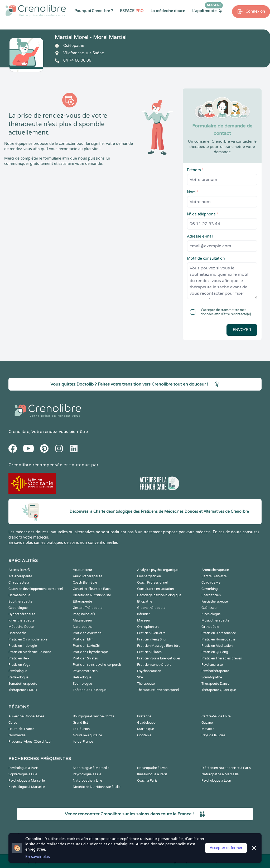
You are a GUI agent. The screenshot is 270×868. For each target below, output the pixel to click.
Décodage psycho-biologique (159, 595)
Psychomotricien (85, 671)
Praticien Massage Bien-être (159, 646)
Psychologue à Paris (23, 768)
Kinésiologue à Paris (152, 774)
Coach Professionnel (152, 583)
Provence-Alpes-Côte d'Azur (30, 742)
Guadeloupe (146, 723)
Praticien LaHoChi (86, 646)
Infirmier (144, 614)
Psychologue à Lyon (216, 781)
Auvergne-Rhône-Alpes (26, 716)
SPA (140, 677)
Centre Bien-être (214, 576)
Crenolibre (19, 432)
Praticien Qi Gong (215, 652)
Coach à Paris (147, 781)
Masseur (144, 620)
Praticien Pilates (149, 652)
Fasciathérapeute (215, 601)
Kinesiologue (211, 614)
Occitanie (144, 735)
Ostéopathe (18, 633)
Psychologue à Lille (87, 774)
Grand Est (80, 723)
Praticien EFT (83, 639)
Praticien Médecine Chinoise (30, 652)
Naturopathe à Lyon (152, 768)
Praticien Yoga (19, 665)
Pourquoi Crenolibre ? (94, 11)
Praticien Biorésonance (219, 633)
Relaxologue (82, 677)
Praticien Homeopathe (218, 639)
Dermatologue (19, 595)
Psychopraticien (149, 671)
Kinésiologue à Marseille (27, 787)
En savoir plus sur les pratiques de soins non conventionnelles (63, 543)
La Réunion (81, 729)
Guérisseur (210, 608)
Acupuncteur (83, 570)
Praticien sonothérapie (154, 665)
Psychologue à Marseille (27, 781)
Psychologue (18, 671)
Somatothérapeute (23, 684)
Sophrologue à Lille (23, 774)
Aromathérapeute (215, 570)
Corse (13, 723)
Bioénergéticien (149, 576)
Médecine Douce (21, 627)
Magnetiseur (83, 620)
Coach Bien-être (85, 583)
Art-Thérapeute (20, 576)
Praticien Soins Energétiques (159, 658)
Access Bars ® (19, 570)
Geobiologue (18, 608)
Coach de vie (211, 583)
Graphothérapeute (151, 608)
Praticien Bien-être (151, 633)
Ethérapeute (82, 601)
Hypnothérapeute (22, 614)
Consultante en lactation (155, 589)
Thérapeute (146, 684)
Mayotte (208, 729)
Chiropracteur (19, 583)
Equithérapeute (20, 601)
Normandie (17, 735)
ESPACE (132, 11)
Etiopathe (145, 601)
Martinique (146, 729)
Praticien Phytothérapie (91, 652)
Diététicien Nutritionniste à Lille (97, 787)
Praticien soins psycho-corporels (97, 665)
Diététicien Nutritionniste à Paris (226, 768)
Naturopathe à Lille (87, 781)
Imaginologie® (84, 614)
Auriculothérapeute (88, 576)
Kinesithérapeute (21, 620)
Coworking (210, 589)
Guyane (207, 723)
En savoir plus (38, 857)
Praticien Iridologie (23, 646)
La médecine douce (168, 11)
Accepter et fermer (226, 848)
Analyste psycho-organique (158, 570)
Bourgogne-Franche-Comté (94, 716)
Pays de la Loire (213, 735)
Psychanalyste (212, 665)
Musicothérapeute (215, 620)
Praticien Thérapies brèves (222, 658)
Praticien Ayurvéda (87, 633)
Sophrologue (82, 684)
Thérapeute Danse (215, 684)
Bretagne (144, 716)
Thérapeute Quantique (219, 690)
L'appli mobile (208, 11)
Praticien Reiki (19, 658)
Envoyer (242, 330)
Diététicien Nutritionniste (92, 595)
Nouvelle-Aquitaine (87, 735)
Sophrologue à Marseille (91, 768)
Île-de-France (83, 742)
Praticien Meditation (217, 646)
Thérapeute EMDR (23, 690)
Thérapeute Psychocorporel (158, 690)
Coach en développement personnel (36, 589)
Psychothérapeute (215, 671)
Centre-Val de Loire (216, 716)
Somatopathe (212, 677)
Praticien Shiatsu (85, 658)
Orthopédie (210, 627)
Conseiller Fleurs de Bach (92, 589)
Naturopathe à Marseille (220, 774)
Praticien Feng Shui (152, 639)
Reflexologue (18, 677)
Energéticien (211, 595)
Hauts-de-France (21, 729)
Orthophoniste (148, 627)
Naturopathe (83, 627)
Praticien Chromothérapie (28, 639)
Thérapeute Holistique (90, 690)
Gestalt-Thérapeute (88, 608)
